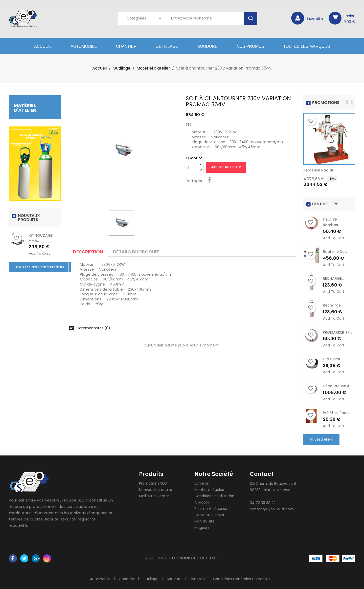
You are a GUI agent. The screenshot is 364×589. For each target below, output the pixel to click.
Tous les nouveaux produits (40, 267)
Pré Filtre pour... (336, 413)
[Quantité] (192, 167)
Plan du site (204, 521)
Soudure (207, 46)
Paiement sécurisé (211, 509)
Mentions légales (209, 490)
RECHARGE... (333, 278)
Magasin (202, 528)
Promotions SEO (153, 483)
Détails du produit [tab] (136, 252)
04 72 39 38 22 (263, 503)
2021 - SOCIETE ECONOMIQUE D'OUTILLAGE (182, 558)
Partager (210, 180)
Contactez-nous (209, 515)
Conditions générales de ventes (242, 579)
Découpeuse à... (337, 386)
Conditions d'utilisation (214, 496)
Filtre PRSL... (333, 359)
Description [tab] (88, 252)
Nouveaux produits (155, 490)
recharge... (333, 305)
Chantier (126, 46)
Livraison (202, 483)
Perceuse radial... (319, 170)
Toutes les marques (307, 46)
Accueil (43, 46)
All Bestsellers (321, 439)
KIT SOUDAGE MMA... (41, 238)
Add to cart (39, 254)
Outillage (167, 46)
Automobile (84, 46)
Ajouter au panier (226, 167)
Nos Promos (250, 46)
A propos (202, 502)
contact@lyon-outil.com (272, 509)
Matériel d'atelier (25, 108)
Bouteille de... (335, 252)
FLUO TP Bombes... (332, 222)
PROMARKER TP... (337, 332)
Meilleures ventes (154, 496)
